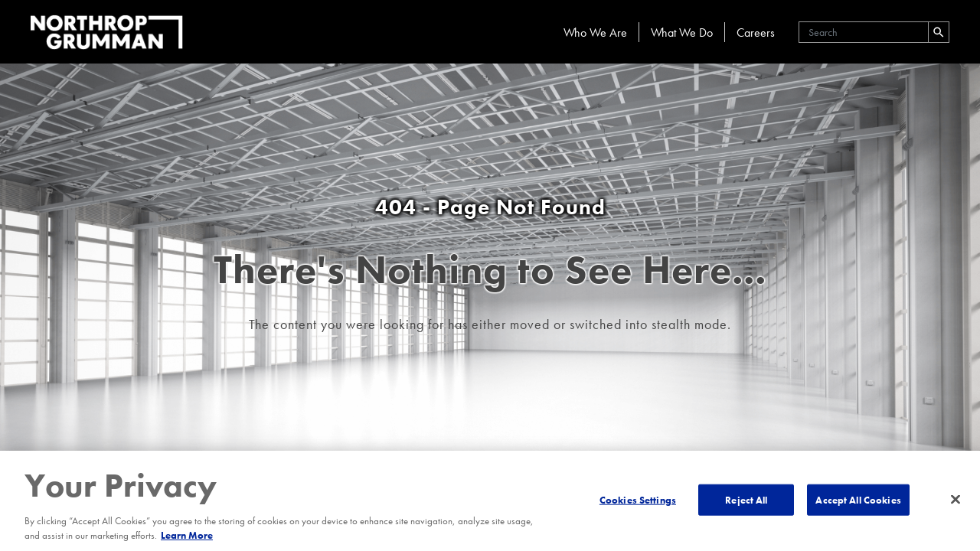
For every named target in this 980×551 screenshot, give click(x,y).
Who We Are (595, 33)
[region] (490, 501)
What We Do (682, 33)
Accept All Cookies (858, 499)
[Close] (955, 499)
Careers (756, 33)
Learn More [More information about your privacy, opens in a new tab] (187, 535)
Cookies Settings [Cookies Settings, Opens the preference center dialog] (638, 499)
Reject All (746, 499)
